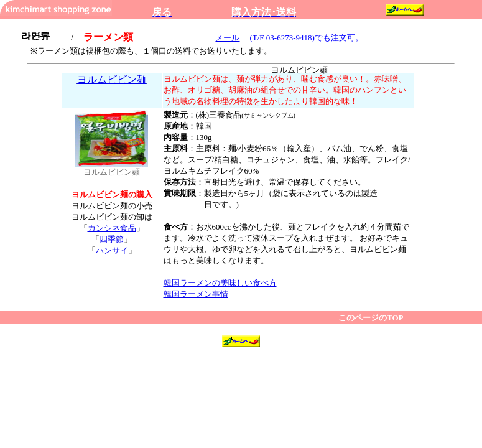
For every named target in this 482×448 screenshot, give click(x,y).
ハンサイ (112, 250)
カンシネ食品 (112, 228)
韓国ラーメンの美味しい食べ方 (220, 283)
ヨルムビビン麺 (112, 79)
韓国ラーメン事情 (196, 294)
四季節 (112, 239)
